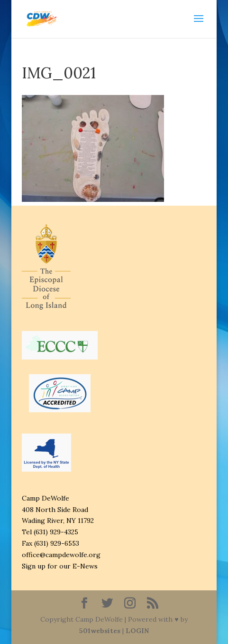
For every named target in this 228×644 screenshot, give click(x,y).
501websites (100, 631)
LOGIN (137, 631)
